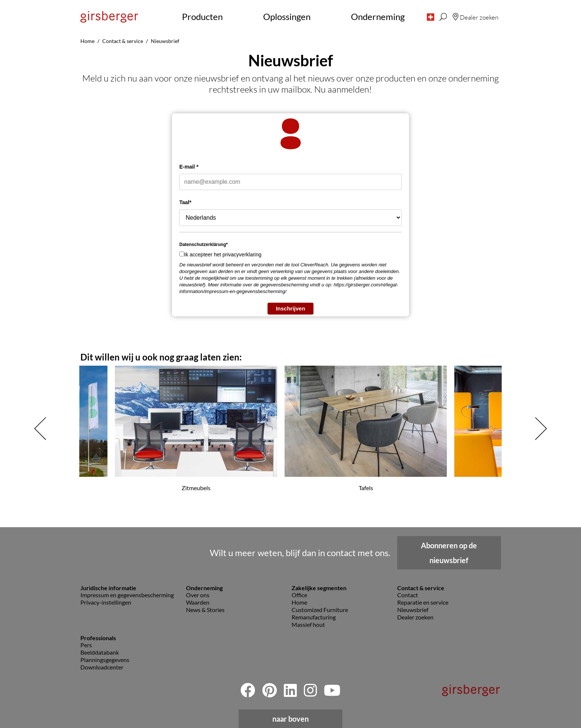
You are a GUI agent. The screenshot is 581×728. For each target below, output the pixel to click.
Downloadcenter (102, 667)
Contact (408, 595)
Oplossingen (287, 16)
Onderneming (378, 16)
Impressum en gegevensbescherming (127, 595)
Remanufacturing (314, 617)
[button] (431, 17)
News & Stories (205, 610)
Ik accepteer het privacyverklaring (223, 255)
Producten (202, 16)
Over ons (198, 595)
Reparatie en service (423, 602)
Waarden (198, 602)
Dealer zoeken (415, 617)
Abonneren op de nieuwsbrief (449, 553)
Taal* (185, 202)
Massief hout (308, 624)
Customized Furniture (320, 610)
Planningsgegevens (105, 660)
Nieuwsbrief (413, 610)
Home (299, 602)
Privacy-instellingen (106, 602)
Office (299, 595)
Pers (86, 645)
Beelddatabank (100, 652)
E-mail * (189, 167)
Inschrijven (290, 308)
